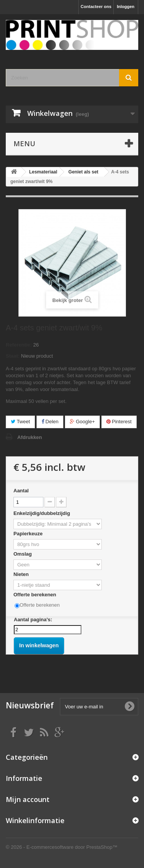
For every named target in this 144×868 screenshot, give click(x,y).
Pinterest (119, 422)
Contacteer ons (96, 7)
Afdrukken (30, 437)
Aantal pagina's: (33, 620)
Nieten (22, 574)
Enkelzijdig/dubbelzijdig (42, 513)
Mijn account (28, 799)
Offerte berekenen (36, 595)
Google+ (82, 422)
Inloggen (126, 7)
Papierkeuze (29, 534)
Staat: (13, 356)
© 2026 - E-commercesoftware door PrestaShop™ (62, 847)
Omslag (23, 554)
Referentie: (19, 345)
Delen (50, 422)
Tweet (20, 422)
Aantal (21, 491)
